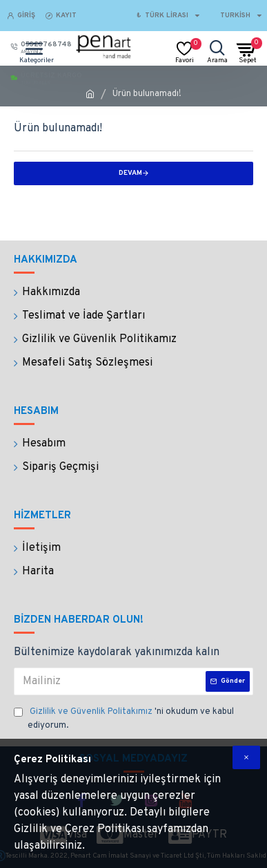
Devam (130, 173)
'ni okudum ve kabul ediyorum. (124, 718)
